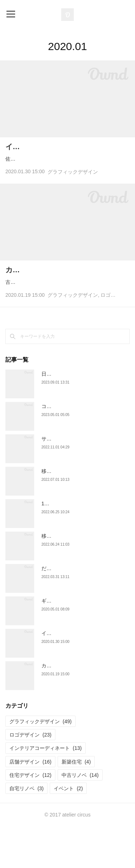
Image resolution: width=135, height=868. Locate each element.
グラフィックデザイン (73, 192)
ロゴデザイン (116, 336)
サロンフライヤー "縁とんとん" (77, 480)
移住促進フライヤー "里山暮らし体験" (84, 513)
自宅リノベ (26, 829)
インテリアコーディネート (46, 789)
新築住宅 (76, 803)
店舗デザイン (30, 803)
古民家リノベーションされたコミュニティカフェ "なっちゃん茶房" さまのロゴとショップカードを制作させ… (67, 319)
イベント (68, 829)
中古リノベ (80, 816)
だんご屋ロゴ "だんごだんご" (74, 610)
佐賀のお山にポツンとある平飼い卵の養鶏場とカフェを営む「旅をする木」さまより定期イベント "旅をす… (67, 175)
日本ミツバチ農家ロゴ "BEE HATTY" (83, 415)
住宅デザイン (30, 816)
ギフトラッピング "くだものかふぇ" (82, 642)
